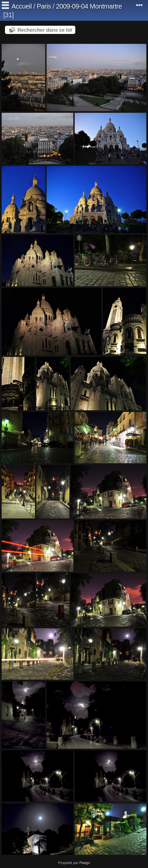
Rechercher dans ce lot (45, 30)
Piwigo (85, 863)
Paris (44, 6)
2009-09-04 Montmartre (89, 6)
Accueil (22, 6)
